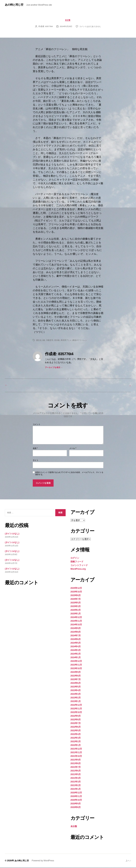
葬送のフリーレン (82, 341)
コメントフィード (79, 566)
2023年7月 (76, 680)
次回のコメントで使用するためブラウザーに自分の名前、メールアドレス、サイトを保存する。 (69, 474)
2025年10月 (76, 592)
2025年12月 (76, 589)
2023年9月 (76, 673)
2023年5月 (76, 687)
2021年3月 (76, 782)
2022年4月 (76, 735)
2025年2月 (76, 610)
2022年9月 (76, 716)
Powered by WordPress (44, 861)
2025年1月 (76, 614)
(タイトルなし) (12, 534)
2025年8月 (76, 596)
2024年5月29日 (65, 27)
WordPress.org (78, 569)
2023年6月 (76, 684)
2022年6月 (76, 727)
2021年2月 (76, 786)
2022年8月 (76, 720)
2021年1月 (76, 789)
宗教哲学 (51, 341)
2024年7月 (76, 636)
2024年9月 (76, 629)
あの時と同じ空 (15, 5)
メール (73, 449)
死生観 (58, 341)
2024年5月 (76, 643)
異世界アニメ (68, 341)
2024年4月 (76, 647)
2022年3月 (76, 738)
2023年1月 (76, 702)
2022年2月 (76, 742)
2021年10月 (76, 757)
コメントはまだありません (90, 27)
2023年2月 (76, 698)
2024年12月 (76, 618)
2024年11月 (76, 621)
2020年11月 (76, 797)
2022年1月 (76, 746)
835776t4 (48, 27)
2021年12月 (76, 749)
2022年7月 (76, 724)
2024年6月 (76, 640)
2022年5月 (76, 731)
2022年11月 (76, 709)
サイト (36, 461)
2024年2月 (76, 654)
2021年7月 (76, 768)
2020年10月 (76, 800)
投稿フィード (77, 562)
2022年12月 (76, 705)
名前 (35, 449)
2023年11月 (76, 665)
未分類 (68, 21)
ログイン (75, 558)
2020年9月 (76, 804)
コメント (37, 425)
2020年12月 (76, 793)
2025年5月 (76, 603)
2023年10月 (76, 669)
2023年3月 (76, 694)
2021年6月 (76, 771)
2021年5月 (76, 775)
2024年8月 (76, 632)
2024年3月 (76, 651)
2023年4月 (76, 691)
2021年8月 (76, 764)
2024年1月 (76, 658)
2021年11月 (76, 753)
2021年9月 (76, 760)
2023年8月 (76, 676)
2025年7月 (76, 599)
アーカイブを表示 (54, 368)
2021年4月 (76, 778)
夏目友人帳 (41, 341)
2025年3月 (76, 607)
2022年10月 (76, 713)
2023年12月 (76, 662)
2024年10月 (76, 625)
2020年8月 (76, 808)
